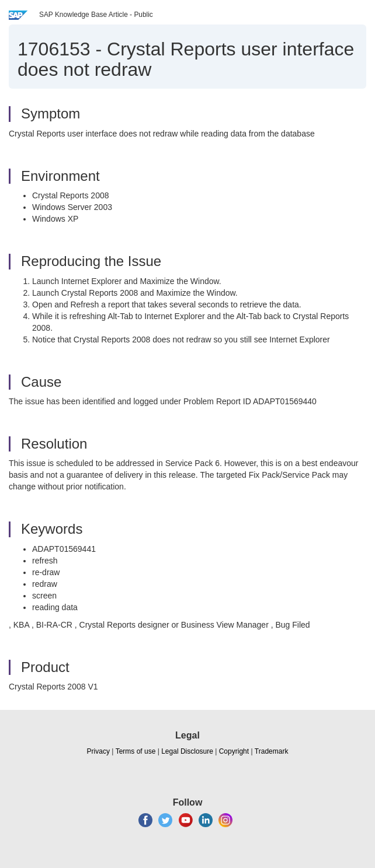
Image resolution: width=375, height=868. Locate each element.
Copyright (234, 751)
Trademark (272, 751)
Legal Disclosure (187, 751)
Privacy (98, 751)
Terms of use (136, 751)
